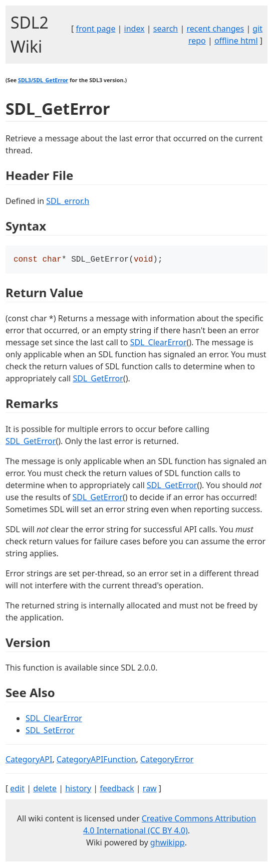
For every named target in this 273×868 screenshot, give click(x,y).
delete (45, 789)
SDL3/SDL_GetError (43, 80)
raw (150, 789)
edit (17, 789)
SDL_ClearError (159, 343)
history (78, 789)
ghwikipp (168, 843)
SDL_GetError (98, 379)
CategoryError (167, 760)
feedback (117, 789)
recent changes (215, 29)
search (166, 29)
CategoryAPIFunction (96, 760)
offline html (236, 41)
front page (95, 29)
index (134, 29)
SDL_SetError (50, 731)
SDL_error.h (68, 201)
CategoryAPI (29, 760)
